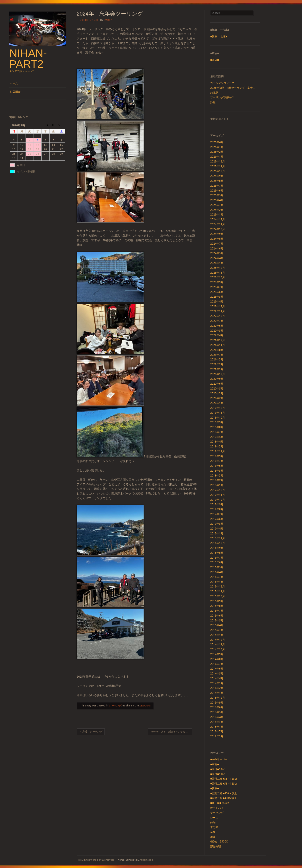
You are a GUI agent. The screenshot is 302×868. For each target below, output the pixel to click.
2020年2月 (217, 398)
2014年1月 (217, 693)
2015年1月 (217, 635)
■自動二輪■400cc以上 (224, 793)
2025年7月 (217, 186)
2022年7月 (217, 321)
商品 (213, 822)
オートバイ (217, 808)
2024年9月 (217, 234)
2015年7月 (217, 611)
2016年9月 (217, 548)
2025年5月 (217, 195)
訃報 (213, 102)
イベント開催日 (26, 171)
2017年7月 (217, 514)
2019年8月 (217, 427)
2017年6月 (217, 519)
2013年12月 (218, 698)
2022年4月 (217, 335)
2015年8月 (217, 606)
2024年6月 (217, 248)
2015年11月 (218, 591)
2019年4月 (217, 442)
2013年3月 (217, 722)
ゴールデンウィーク (222, 83)
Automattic (146, 860)
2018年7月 (217, 461)
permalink (145, 706)
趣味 (213, 837)
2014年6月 (217, 669)
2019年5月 (217, 437)
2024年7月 (217, 244)
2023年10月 (218, 277)
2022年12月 (218, 306)
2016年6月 (217, 562)
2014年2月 (217, 688)
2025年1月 (217, 215)
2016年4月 (217, 572)
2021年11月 (218, 345)
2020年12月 (218, 374)
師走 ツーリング (91, 732)
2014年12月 (218, 640)
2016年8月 (217, 553)
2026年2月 (217, 152)
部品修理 (216, 846)
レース (214, 818)
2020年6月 (217, 384)
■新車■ (215, 788)
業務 (213, 832)
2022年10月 (218, 316)
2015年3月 (217, 630)
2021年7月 (217, 355)
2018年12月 (218, 451)
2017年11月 (218, 495)
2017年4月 (217, 529)
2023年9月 (217, 282)
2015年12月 (218, 586)
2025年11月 (218, 166)
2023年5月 (217, 297)
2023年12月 (218, 268)
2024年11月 (218, 224)
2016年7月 (217, 558)
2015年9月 (217, 601)
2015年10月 (218, 596)
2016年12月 (218, 538)
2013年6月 (217, 707)
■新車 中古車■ (219, 37)
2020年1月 (217, 403)
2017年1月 (217, 533)
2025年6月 (217, 191)
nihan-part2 (28, 58)
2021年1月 (217, 369)
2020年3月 (217, 393)
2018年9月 (217, 456)
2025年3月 (217, 205)
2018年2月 (217, 480)
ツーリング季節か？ (222, 97)
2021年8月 (217, 350)
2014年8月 (217, 659)
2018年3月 (217, 476)
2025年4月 (217, 200)
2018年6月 (217, 466)
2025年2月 (217, 210)
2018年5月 (217, 471)
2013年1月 (217, 727)
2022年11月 (218, 311)
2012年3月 (217, 736)
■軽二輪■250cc (220, 803)
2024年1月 (217, 263)
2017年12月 (218, 490)
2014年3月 (217, 683)
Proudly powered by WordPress (96, 860)
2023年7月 (217, 287)
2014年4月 (217, 678)
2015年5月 (217, 620)
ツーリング (115, 706)
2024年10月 (218, 229)
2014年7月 (217, 664)
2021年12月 (218, 340)
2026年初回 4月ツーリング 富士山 (233, 88)
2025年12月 (218, 161)
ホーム (14, 83)
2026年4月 (217, 142)
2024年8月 (217, 239)
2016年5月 (217, 567)
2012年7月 (217, 731)
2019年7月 (217, 432)
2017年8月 (217, 509)
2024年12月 (218, 219)
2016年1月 (217, 582)
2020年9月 (217, 379)
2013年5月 (217, 712)
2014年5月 (217, 673)
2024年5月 (217, 253)
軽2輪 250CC (219, 841)
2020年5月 (217, 389)
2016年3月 (217, 577)
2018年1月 (217, 485)
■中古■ (215, 764)
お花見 (214, 93)
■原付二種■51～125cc (224, 779)
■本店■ (215, 60)
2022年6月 (217, 326)
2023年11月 (218, 273)
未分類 (214, 827)
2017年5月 (217, 524)
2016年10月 (218, 543)
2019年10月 (218, 418)
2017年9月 (217, 504)
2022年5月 (217, 331)
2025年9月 (217, 176)
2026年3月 (217, 147)
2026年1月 (217, 157)
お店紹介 (15, 92)
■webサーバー (219, 759)
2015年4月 (217, 625)
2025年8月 (217, 181)
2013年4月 (217, 717)
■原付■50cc (217, 769)
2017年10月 (218, 500)
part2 (108, 20)
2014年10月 (218, 649)
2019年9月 (217, 422)
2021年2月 (217, 364)
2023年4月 (217, 302)
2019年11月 (218, 413)
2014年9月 (217, 654)
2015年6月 (217, 616)
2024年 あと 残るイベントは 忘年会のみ (171, 732)
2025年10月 (218, 171)
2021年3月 (217, 359)
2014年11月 (218, 644)
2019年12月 (218, 408)
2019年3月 (217, 446)
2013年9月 (217, 703)
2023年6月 (217, 292)
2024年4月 (217, 258)
